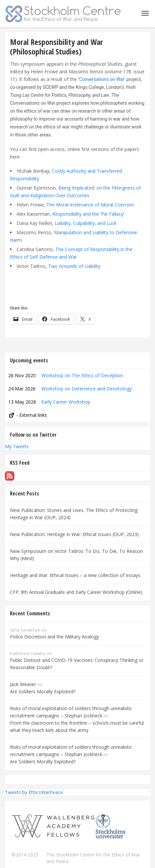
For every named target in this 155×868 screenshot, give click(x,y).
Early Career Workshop (66, 402)
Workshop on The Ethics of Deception (82, 375)
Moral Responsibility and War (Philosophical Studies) (56, 47)
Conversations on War (102, 79)
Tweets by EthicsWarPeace (34, 792)
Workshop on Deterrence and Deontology (87, 389)
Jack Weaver (23, 684)
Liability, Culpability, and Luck (86, 223)
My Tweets (17, 446)
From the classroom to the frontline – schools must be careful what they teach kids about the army (77, 726)
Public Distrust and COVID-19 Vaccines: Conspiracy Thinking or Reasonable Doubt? (77, 664)
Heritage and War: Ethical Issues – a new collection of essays (75, 575)
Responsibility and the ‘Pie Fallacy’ (88, 214)
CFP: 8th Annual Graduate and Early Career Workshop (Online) (76, 592)
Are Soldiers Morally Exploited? (43, 691)
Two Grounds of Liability (74, 266)
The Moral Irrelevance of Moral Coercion (90, 205)
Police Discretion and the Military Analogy (54, 637)
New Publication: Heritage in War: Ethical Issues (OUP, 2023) (74, 534)
